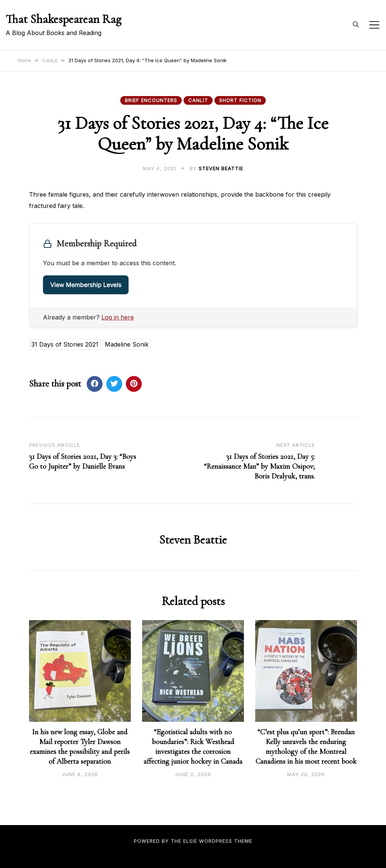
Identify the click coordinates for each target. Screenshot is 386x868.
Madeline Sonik (127, 344)
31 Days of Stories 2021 (65, 344)
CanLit (198, 100)
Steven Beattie (221, 168)
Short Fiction (240, 100)
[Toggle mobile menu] (374, 25)
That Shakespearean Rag (64, 19)
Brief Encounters (151, 100)
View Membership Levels (86, 285)
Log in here (118, 317)
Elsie (190, 841)
